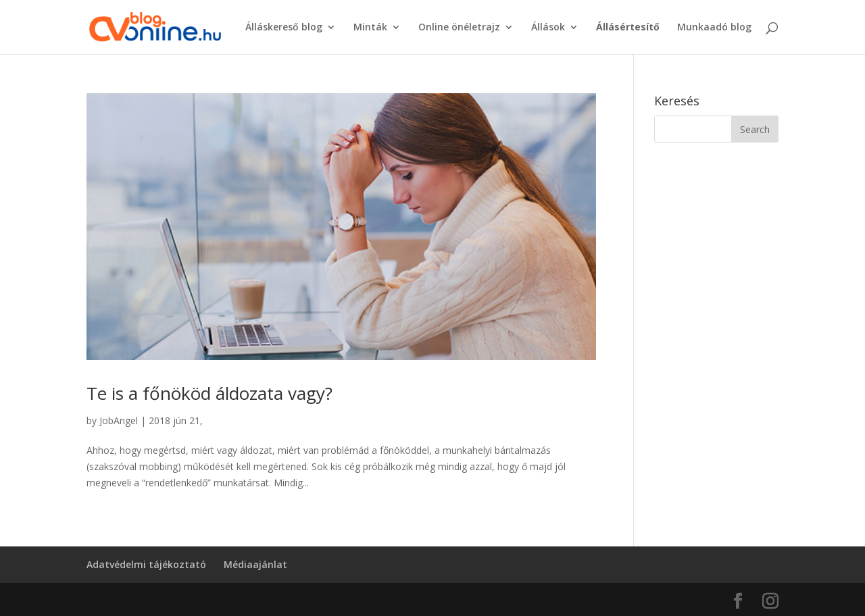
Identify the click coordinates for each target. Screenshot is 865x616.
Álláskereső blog (284, 28)
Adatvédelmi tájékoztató (146, 564)
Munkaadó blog (714, 28)
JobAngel (119, 420)
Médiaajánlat (255, 564)
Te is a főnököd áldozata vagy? (209, 393)
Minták (370, 28)
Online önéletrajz (459, 28)
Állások (548, 28)
